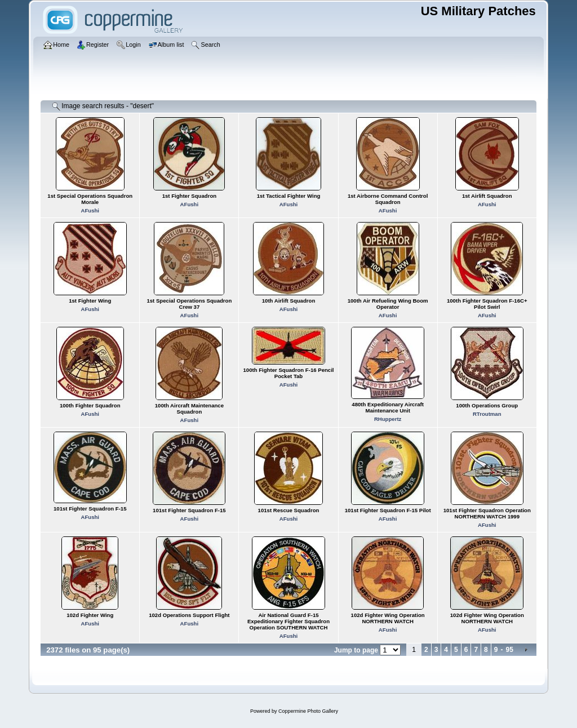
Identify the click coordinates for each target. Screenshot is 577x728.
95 (509, 650)
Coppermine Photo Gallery (308, 711)
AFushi (90, 210)
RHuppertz (388, 419)
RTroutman (487, 414)
